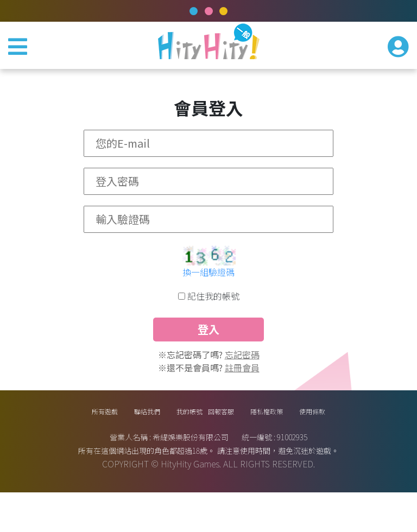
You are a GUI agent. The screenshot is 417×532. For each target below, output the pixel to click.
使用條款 (365, 446)
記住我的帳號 (213, 302)
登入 (208, 345)
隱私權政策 (300, 446)
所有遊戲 (52, 446)
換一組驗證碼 (208, 278)
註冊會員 (242, 397)
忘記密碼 (242, 384)
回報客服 (234, 446)
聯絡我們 (112, 446)
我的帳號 (173, 446)
